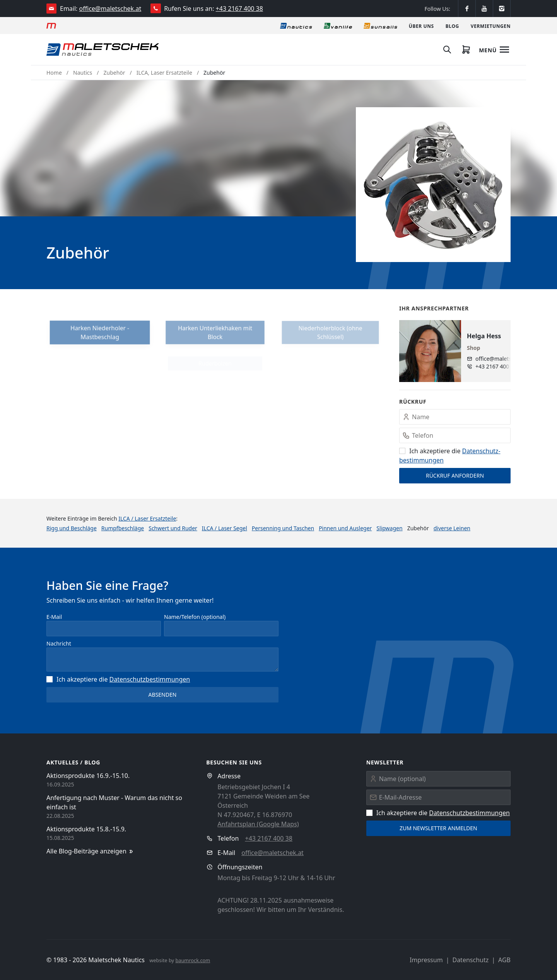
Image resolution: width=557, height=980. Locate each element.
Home (54, 73)
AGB (504, 960)
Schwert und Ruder (173, 528)
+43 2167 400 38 (239, 9)
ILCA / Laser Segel (225, 528)
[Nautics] (296, 26)
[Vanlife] (338, 26)
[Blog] (452, 26)
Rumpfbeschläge (123, 528)
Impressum (426, 960)
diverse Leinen (452, 528)
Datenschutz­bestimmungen (150, 679)
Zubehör (114, 73)
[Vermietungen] (491, 26)
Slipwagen (389, 528)
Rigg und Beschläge (72, 528)
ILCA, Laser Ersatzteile (164, 73)
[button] (433, 185)
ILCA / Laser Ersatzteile (147, 518)
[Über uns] (421, 26)
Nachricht (59, 643)
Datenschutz (470, 960)
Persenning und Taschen (283, 528)
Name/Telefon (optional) (195, 617)
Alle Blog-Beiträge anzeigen (90, 851)
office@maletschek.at (110, 9)
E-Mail (54, 617)
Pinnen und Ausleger (345, 528)
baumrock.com (193, 960)
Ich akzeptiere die (118, 679)
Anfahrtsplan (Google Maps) (258, 824)
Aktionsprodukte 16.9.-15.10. (88, 776)
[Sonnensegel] (380, 26)
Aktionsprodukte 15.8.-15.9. (86, 829)
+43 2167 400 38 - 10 (500, 366)
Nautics (83, 73)
